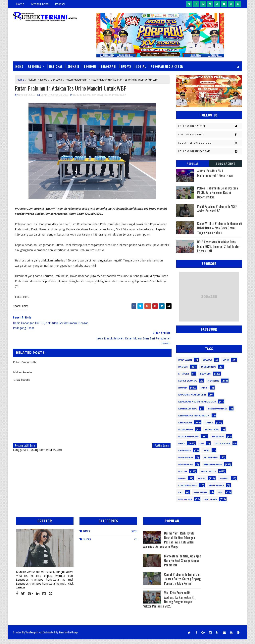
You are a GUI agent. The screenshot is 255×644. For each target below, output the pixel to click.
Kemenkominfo (188, 408)
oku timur (201, 492)
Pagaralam (186, 457)
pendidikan (185, 499)
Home (20, 4)
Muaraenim (186, 429)
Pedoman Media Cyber (167, 66)
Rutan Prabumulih (77, 79)
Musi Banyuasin (188, 436)
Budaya (126, 66)
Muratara (212, 429)
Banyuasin (185, 359)
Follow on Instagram (210, 151)
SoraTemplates (33, 637)
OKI (202, 443)
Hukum (32, 79)
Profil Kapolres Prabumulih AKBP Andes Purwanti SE (217, 208)
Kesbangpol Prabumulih (194, 415)
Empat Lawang (188, 380)
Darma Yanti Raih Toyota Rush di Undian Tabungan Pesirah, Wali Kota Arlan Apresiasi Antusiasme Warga (154, 540)
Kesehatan (185, 422)
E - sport (184, 373)
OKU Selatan (223, 443)
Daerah (183, 366)
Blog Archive (226, 163)
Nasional (56, 66)
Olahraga (185, 450)
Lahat (209, 422)
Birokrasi (109, 66)
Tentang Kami (40, 4)
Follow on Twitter (210, 126)
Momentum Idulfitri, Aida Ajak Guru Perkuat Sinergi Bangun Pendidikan (154, 563)
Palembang (211, 457)
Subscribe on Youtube (210, 143)
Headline (213, 380)
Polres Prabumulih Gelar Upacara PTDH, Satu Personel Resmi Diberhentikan (218, 192)
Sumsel (224, 478)
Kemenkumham (217, 408)
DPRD (226, 359)
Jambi (204, 387)
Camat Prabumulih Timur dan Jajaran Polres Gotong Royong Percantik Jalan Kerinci (154, 585)
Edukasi (73, 66)
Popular (193, 163)
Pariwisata (186, 464)
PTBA (206, 450)
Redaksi (60, 4)
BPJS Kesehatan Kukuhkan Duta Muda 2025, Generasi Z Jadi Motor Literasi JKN (218, 246)
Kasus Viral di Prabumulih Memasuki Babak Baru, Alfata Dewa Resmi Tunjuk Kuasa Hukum (220, 228)
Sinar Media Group (68, 637)
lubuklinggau (187, 485)
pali (221, 492)
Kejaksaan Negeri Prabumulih (197, 401)
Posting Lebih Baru (25, 430)
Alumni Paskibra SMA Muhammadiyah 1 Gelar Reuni (215, 173)
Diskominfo (209, 366)
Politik (183, 471)
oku (181, 492)
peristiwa (56, 79)
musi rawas (216, 485)
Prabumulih (209, 471)
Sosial (141, 66)
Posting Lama (159, 430)
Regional (35, 66)
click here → (31, 583)
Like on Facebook (210, 134)
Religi (182, 478)
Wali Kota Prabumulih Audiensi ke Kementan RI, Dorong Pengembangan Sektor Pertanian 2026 (154, 608)
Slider (81, 539)
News (44, 79)
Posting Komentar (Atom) (45, 434)
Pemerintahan (213, 464)
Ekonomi (90, 66)
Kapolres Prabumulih (192, 394)
